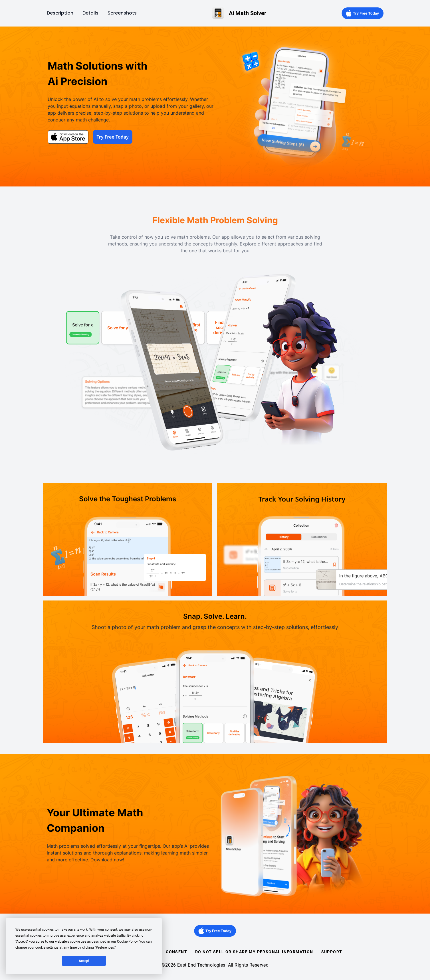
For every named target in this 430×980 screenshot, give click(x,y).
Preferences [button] (105, 947)
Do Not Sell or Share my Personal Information (254, 952)
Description (60, 13)
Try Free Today (113, 137)
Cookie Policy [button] (127, 942)
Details (90, 13)
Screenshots (122, 13)
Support (332, 952)
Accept (84, 961)
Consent (176, 952)
